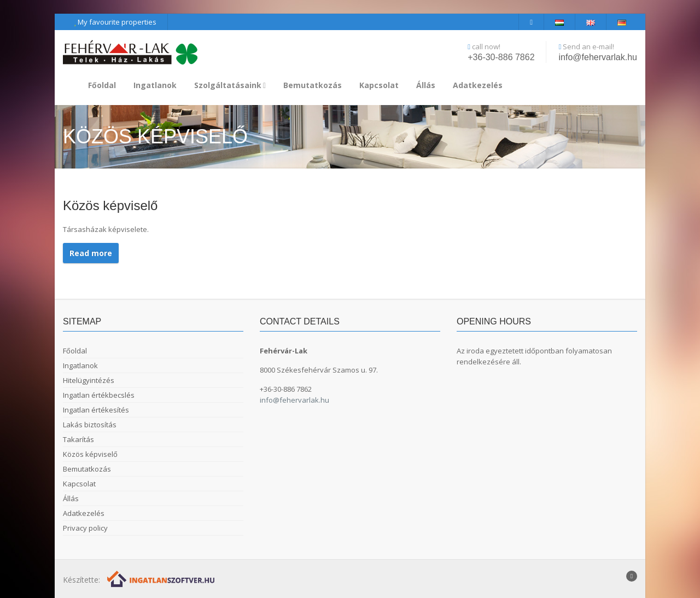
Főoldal (102, 85)
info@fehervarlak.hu (598, 57)
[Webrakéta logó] (162, 579)
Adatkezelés (478, 85)
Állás (426, 85)
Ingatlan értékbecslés (99, 395)
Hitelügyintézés (89, 380)
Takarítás (78, 439)
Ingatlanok (155, 85)
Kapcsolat (379, 85)
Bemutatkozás (313, 85)
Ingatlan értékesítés (96, 410)
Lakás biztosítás (90, 425)
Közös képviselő (90, 454)
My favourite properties (115, 22)
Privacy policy (85, 528)
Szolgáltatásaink (230, 85)
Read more (91, 253)
